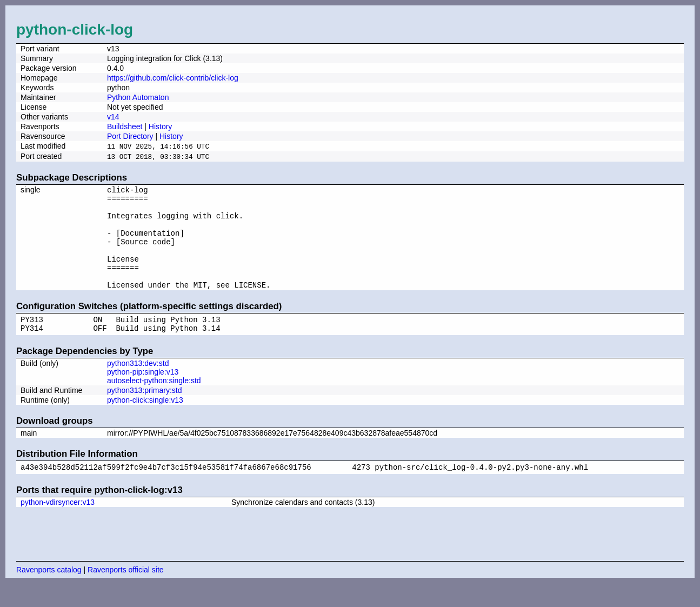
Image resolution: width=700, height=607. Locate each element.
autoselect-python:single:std (154, 403)
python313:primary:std (145, 412)
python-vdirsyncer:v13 (58, 526)
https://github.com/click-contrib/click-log (173, 78)
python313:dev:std (138, 385)
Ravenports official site (126, 593)
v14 (113, 117)
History (161, 126)
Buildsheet (125, 126)
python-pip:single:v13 (143, 394)
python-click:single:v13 (145, 422)
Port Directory (130, 136)
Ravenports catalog (49, 593)
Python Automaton (138, 97)
